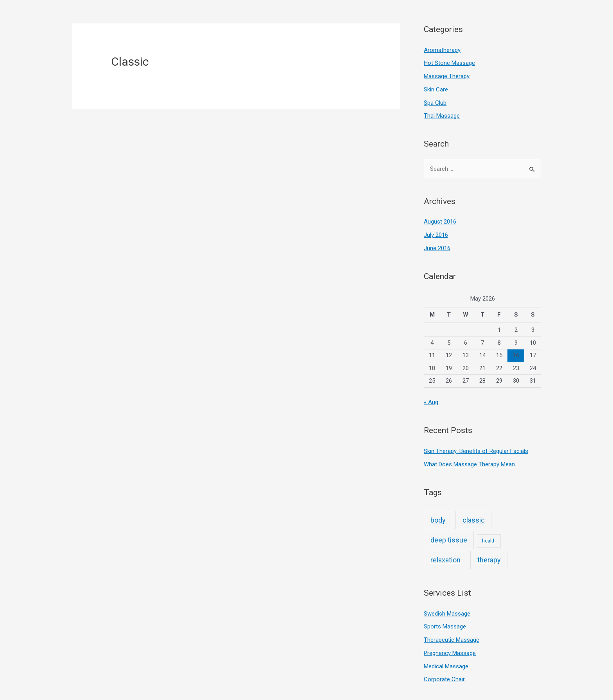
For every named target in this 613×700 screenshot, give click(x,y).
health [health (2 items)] (489, 541)
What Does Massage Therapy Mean (469, 464)
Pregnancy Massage (450, 653)
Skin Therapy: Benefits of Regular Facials (476, 451)
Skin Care (436, 90)
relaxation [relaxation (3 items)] (445, 560)
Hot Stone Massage (449, 63)
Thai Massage (442, 116)
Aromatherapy (442, 50)
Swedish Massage (447, 614)
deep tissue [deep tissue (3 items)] (449, 540)
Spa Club (435, 103)
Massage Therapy (447, 76)
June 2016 (437, 248)
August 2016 (440, 222)
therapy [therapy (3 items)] (489, 560)
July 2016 (436, 235)
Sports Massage (445, 627)
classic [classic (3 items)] (474, 520)
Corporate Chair (444, 679)
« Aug (431, 402)
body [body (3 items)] (438, 520)
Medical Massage (446, 666)
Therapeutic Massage (452, 640)
